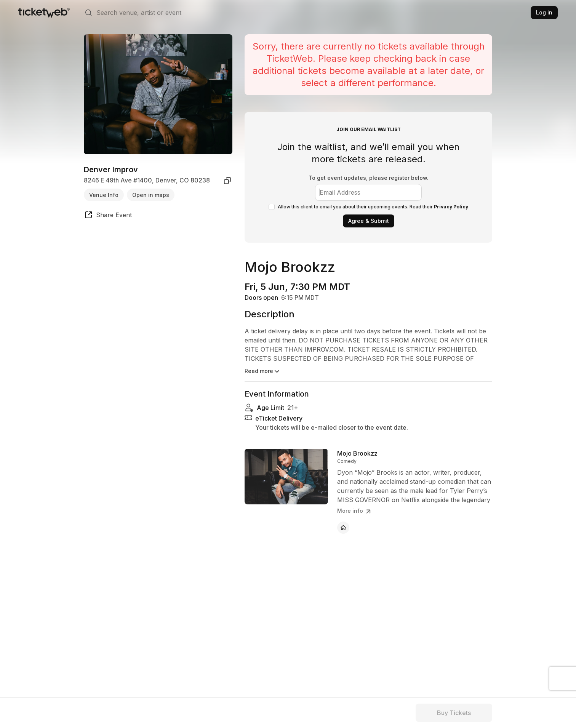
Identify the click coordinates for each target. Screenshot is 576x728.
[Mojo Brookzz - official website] (343, 528)
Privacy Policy (451, 207)
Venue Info (104, 195)
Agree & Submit (369, 221)
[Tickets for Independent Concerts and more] (44, 13)
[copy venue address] (227, 181)
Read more (263, 371)
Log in (544, 12)
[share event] (108, 216)
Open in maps (151, 195)
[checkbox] (272, 207)
